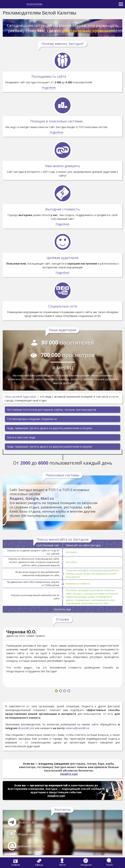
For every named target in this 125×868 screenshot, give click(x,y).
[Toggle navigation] (121, 4)
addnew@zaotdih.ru (32, 846)
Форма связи (27, 834)
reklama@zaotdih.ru (77, 728)
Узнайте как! (69, 774)
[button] (56, 691)
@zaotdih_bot (26, 728)
